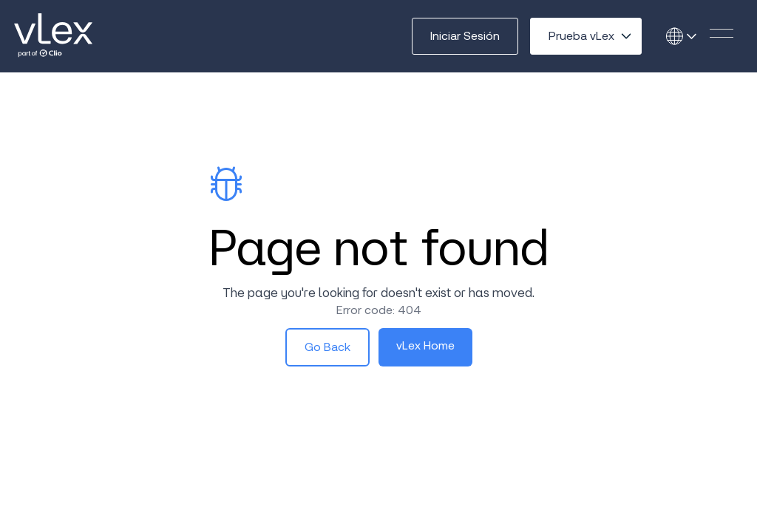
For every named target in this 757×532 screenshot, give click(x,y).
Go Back (327, 347)
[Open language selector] (686, 36)
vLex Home (425, 345)
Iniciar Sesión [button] (465, 36)
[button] (722, 33)
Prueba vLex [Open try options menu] (581, 36)
